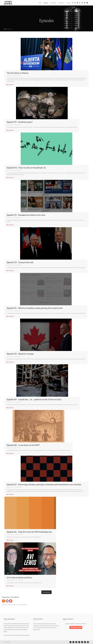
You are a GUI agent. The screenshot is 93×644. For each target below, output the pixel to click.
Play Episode (10, 84)
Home (40, 3)
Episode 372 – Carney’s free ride (20, 262)
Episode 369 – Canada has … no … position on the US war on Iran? (34, 399)
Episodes (46, 3)
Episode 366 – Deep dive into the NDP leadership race (29, 532)
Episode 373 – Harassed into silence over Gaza (26, 215)
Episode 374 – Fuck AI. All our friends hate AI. (26, 167)
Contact (69, 3)
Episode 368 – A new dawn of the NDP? (23, 445)
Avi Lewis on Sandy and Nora (19, 577)
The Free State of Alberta (18, 73)
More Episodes (47, 592)
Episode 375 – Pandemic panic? (20, 122)
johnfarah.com (37, 630)
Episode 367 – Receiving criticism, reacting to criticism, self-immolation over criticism (44, 484)
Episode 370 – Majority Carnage (20, 354)
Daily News (53, 3)
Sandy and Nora (17, 76)
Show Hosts (61, 3)
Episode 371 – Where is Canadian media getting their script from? (35, 308)
